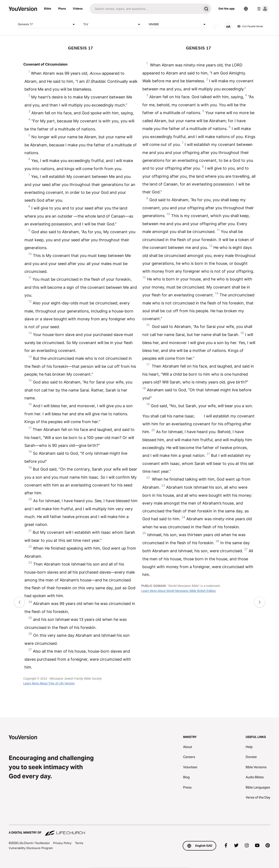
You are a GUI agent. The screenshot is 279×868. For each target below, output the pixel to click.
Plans (62, 8)
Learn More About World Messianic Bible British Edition (179, 591)
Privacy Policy (62, 843)
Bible (48, 8)
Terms (79, 843)
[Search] (145, 9)
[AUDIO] (216, 26)
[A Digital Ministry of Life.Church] (139, 831)
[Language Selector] (246, 9)
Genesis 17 (47, 24)
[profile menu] (262, 9)
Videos (78, 8)
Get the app (226, 8)
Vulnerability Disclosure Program (31, 848)
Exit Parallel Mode (250, 26)
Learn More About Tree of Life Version (49, 683)
